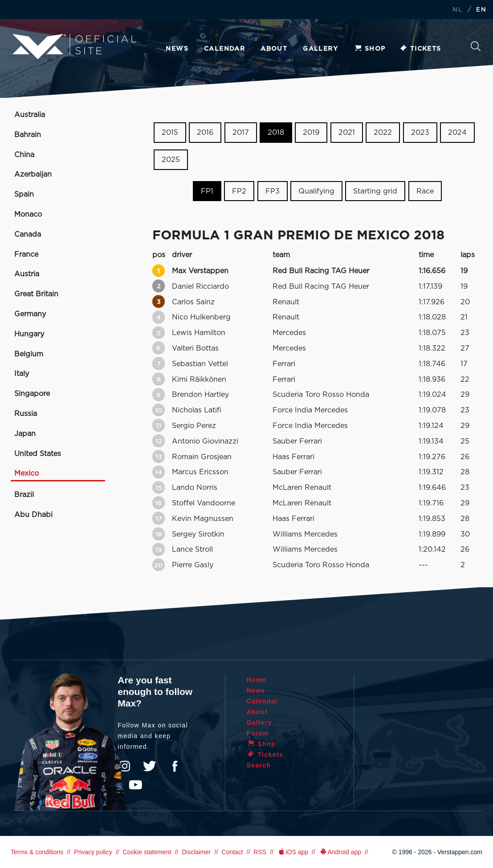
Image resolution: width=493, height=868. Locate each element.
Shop (370, 49)
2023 (420, 133)
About (274, 49)
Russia (26, 414)
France (26, 254)
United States (38, 454)
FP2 (239, 191)
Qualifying (316, 191)
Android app (340, 852)
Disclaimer (196, 852)
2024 (457, 133)
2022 (383, 133)
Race (425, 191)
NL (457, 10)
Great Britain (36, 294)
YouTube (135, 785)
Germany (30, 314)
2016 (205, 133)
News (177, 49)
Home (257, 680)
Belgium (29, 354)
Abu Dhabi (33, 515)
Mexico (26, 473)
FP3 (273, 191)
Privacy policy (93, 852)
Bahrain (28, 135)
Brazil (24, 495)
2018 (276, 133)
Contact (232, 852)
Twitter (150, 766)
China (24, 155)
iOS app (293, 852)
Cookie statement (147, 852)
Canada (28, 234)
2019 (311, 133)
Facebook (175, 766)
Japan (25, 434)
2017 (241, 133)
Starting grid (375, 191)
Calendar (224, 49)
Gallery (320, 49)
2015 (170, 133)
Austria (27, 274)
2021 (347, 133)
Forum (258, 733)
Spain (24, 194)
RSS (260, 852)
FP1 (207, 191)
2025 (171, 160)
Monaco (28, 214)
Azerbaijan (33, 174)
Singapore (32, 394)
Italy (22, 374)
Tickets (420, 49)
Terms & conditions (37, 852)
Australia (30, 115)
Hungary (29, 334)
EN (481, 10)
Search (476, 46)
